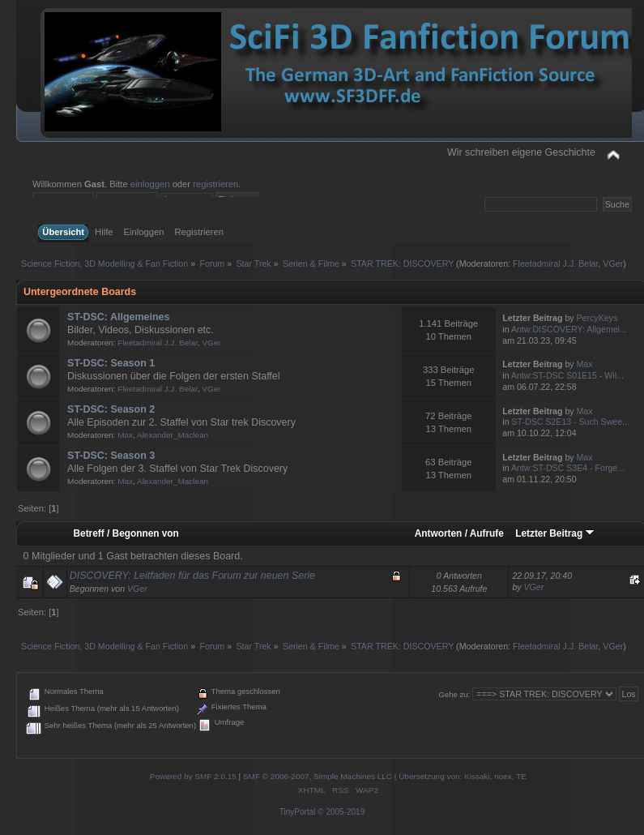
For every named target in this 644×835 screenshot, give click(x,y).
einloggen (150, 184)
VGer (613, 263)
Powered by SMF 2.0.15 (193, 776)
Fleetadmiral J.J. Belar (555, 263)
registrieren (215, 184)
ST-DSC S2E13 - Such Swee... (571, 422)
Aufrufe (487, 533)
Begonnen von (146, 533)
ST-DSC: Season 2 (111, 409)
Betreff (89, 533)
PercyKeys (597, 318)
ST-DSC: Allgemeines (118, 317)
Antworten (439, 533)
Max (585, 364)
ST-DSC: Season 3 (111, 456)
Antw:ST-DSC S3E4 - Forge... (568, 468)
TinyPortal (298, 812)
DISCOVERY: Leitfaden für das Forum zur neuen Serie (192, 576)
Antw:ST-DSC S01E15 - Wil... (567, 375)
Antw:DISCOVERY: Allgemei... (569, 329)
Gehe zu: (455, 694)
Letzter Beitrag (555, 533)
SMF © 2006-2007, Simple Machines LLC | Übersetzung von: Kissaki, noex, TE (385, 776)
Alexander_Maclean (173, 435)
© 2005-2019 (341, 812)
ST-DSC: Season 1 (111, 363)
